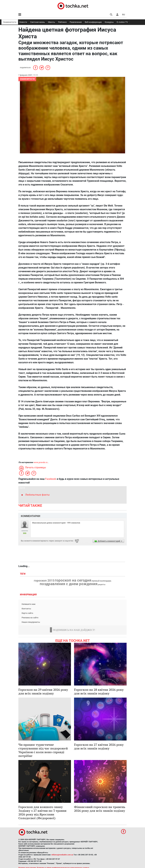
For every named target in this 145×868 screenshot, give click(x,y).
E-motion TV (122, 22)
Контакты (26, 609)
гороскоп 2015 (44, 581)
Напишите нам (29, 604)
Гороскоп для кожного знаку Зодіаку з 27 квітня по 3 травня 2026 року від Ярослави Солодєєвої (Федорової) (42, 812)
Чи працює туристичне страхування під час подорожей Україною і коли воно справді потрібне (43, 750)
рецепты (102, 585)
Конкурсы (109, 22)
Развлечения (76, 22)
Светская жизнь (37, 22)
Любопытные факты (37, 495)
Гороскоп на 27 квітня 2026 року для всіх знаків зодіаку (99, 746)
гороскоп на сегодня (73, 580)
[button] (117, 15)
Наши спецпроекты (31, 622)
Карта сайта (27, 613)
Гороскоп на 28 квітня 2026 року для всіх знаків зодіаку (99, 691)
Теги (23, 574)
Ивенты (51, 22)
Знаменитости (10, 22)
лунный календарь (101, 581)
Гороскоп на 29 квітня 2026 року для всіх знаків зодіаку (43, 691)
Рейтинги (62, 22)
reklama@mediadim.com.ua (62, 855)
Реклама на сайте (30, 618)
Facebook (51, 479)
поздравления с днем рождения (69, 584)
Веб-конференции (93, 22)
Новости (23, 22)
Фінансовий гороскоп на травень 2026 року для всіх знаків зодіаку (100, 809)
